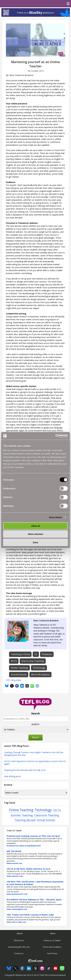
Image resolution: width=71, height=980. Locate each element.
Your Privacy (52, 953)
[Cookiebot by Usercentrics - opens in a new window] (55, 436)
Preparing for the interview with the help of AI (25, 770)
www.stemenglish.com (17, 909)
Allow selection (35, 534)
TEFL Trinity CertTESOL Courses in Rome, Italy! (30, 915)
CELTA (57, 810)
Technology (43, 810)
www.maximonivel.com (17, 894)
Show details (56, 517)
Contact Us (19, 953)
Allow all (36, 526)
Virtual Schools (46, 820)
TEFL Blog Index (13, 680)
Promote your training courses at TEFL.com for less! (33, 836)
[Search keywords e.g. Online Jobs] (35, 719)
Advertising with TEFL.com (19, 947)
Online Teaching (21, 810)
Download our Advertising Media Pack (24, 846)
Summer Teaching (22, 815)
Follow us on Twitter (52, 940)
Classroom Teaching (47, 815)
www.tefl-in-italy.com (16, 922)
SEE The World (14, 851)
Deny (36, 542)
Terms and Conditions (52, 947)
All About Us (19, 940)
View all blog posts (12, 776)
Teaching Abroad (25, 820)
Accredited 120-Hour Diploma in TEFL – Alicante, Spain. (34, 900)
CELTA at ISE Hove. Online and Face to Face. (29, 869)
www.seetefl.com (14, 863)
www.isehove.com (15, 876)
